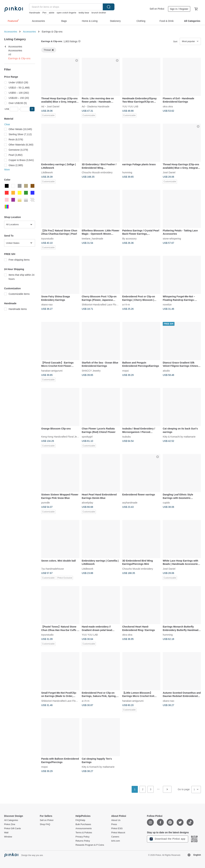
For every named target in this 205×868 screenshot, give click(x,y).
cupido (166, 503)
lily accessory (129, 238)
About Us (116, 820)
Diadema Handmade (98, 106)
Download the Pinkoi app (168, 839)
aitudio (166, 371)
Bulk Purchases (83, 824)
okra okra (168, 106)
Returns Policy (83, 841)
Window (8, 837)
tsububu (127, 436)
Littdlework (47, 172)
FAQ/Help (80, 820)
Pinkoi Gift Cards (13, 828)
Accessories (11, 32)
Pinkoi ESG (117, 828)
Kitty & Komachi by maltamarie (179, 436)
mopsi (126, 371)
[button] (32, 109)
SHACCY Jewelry (91, 371)
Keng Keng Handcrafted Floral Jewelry (62, 436)
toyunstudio (47, 238)
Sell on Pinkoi (157, 9)
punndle (46, 503)
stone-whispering (172, 238)
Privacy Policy (83, 837)
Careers (115, 837)
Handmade (35, 13)
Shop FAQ (45, 824)
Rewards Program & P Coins (90, 845)
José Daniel (53, 106)
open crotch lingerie (66, 13)
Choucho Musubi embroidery (97, 172)
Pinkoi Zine (10, 824)
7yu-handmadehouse (53, 569)
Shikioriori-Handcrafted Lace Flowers (102, 305)
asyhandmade (130, 503)
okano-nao (47, 305)
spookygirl (87, 436)
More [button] (7, 170)
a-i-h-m (126, 305)
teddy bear (84, 13)
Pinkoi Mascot (118, 833)
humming (127, 172)
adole (52, 13)
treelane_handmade (93, 238)
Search (109, 7)
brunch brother (99, 13)
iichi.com (116, 841)
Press (114, 824)
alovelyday (87, 503)
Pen (44, 13)
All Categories (11, 820)
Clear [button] (7, 124)
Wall (6, 833)
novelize (167, 305)
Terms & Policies (84, 833)
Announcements (84, 828)
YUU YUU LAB (130, 106)
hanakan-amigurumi (52, 371)
